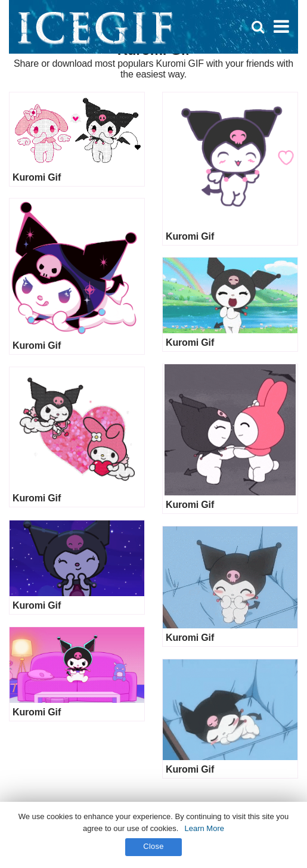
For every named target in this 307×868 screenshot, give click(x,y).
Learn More (204, 828)
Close (153, 846)
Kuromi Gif (37, 177)
